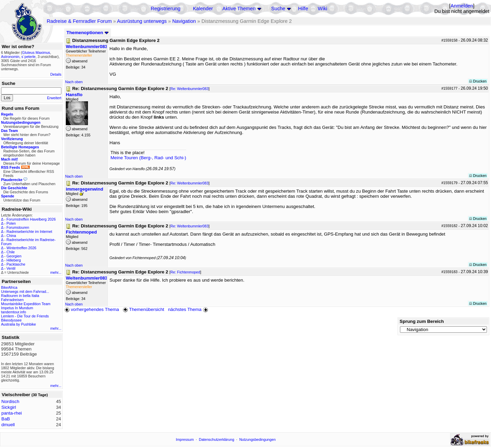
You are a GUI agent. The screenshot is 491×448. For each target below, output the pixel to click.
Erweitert (54, 98)
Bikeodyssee (11, 320)
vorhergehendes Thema (92, 309)
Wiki (323, 9)
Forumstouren (18, 227)
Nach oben (74, 82)
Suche (278, 9)
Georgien (14, 256)
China (11, 236)
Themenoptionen (88, 33)
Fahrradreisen (12, 300)
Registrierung (166, 9)
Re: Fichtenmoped (185, 272)
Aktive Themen (239, 9)
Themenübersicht (143, 309)
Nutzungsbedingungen (258, 439)
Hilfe (303, 9)
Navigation (184, 21)
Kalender (203, 9)
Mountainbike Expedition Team (26, 304)
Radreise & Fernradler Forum (79, 21)
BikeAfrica (9, 287)
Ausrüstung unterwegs (142, 21)
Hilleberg (14, 260)
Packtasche (16, 264)
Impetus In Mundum (17, 308)
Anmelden (462, 6)
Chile (11, 252)
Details (56, 74)
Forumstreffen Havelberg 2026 (31, 219)
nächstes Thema (189, 309)
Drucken (478, 81)
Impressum (185, 439)
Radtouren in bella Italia (20, 296)
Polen (11, 223)
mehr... (56, 272)
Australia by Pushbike (18, 324)
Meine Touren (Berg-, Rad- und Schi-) (148, 158)
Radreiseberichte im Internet (29, 232)
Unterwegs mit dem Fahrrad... (25, 292)
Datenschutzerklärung (217, 439)
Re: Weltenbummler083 (190, 89)
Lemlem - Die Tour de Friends (25, 316)
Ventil (11, 268)
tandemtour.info (13, 312)
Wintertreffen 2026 (21, 248)
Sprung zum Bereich (422, 321)
